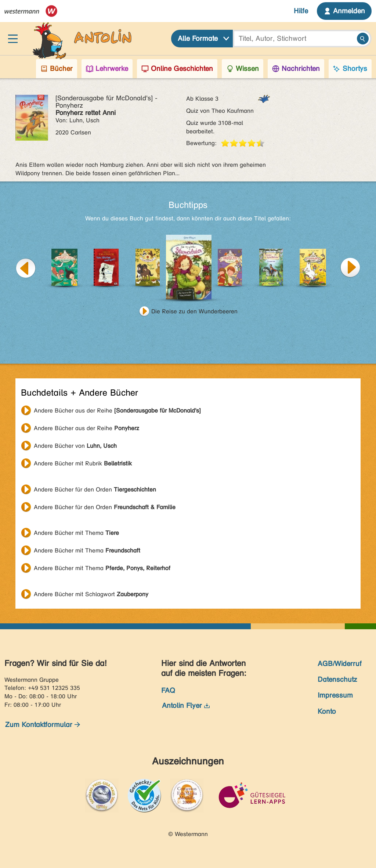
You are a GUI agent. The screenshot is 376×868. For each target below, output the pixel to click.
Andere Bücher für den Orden (95, 489)
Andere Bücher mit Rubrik (83, 463)
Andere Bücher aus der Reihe (117, 410)
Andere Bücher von (75, 446)
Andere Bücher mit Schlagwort (91, 594)
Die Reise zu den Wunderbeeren (194, 311)
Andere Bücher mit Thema (76, 533)
